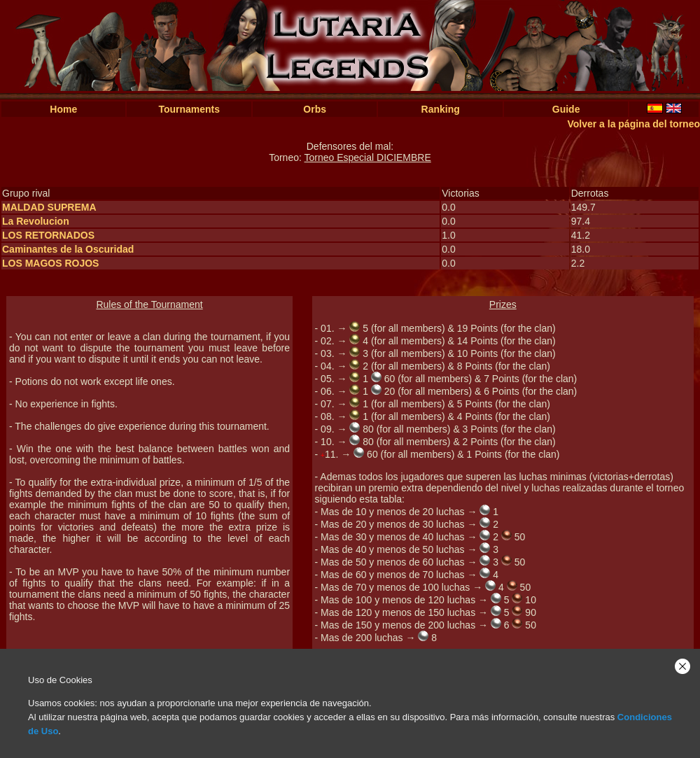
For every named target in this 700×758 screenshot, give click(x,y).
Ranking (441, 109)
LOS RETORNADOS (48, 235)
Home (63, 109)
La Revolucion (36, 221)
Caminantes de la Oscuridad (68, 249)
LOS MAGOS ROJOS (50, 263)
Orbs (315, 109)
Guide (566, 109)
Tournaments (189, 109)
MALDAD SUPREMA (49, 207)
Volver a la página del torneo (633, 124)
